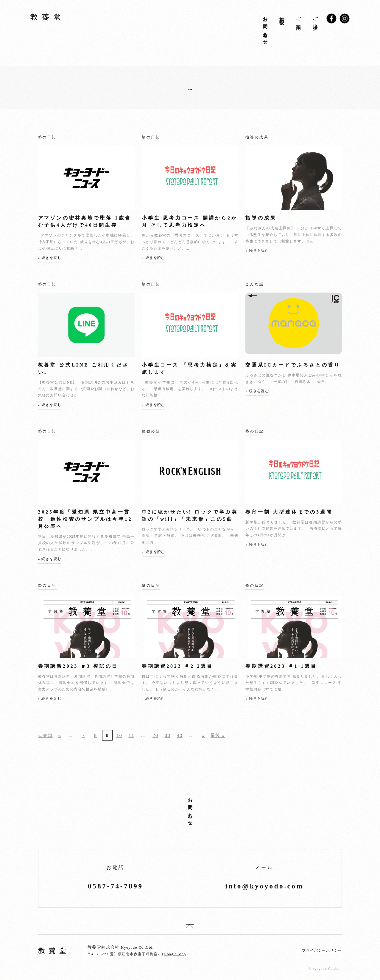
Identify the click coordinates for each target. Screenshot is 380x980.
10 (119, 735)
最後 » (218, 735)
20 (155, 735)
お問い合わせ (265, 28)
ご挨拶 (315, 18)
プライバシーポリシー (322, 950)
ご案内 (298, 18)
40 (180, 735)
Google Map (175, 954)
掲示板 (282, 16)
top (190, 926)
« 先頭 (46, 735)
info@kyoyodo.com (264, 886)
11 (131, 735)
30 (168, 735)
